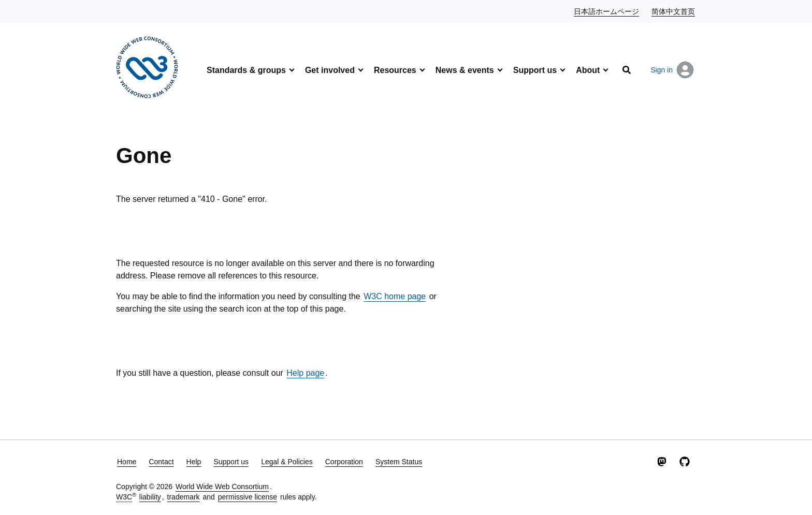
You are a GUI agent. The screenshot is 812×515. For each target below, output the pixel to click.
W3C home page (395, 296)
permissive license (248, 497)
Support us (535, 70)
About (588, 70)
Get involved (330, 70)
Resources (395, 70)
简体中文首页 (674, 11)
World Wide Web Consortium (222, 487)
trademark (184, 497)
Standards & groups (246, 70)
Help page (305, 373)
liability (150, 497)
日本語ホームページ (607, 11)
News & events (465, 70)
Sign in (672, 70)
